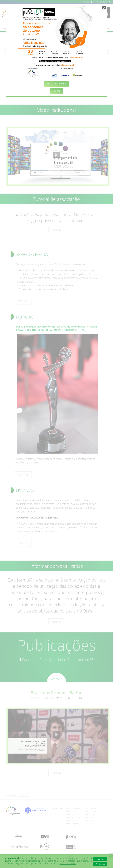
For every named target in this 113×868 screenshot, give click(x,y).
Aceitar (100, 859)
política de (68, 863)
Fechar (57, 91)
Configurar (100, 864)
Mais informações (56, 84)
